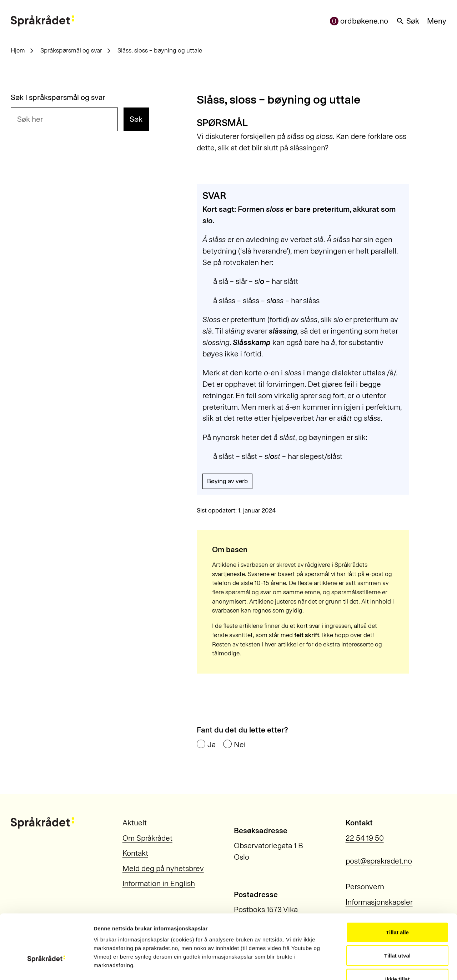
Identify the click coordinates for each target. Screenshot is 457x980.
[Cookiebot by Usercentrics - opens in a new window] (46, 966)
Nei (240, 744)
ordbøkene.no (359, 21)
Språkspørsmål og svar (71, 50)
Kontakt (135, 853)
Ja (212, 744)
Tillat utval (397, 910)
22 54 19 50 (365, 838)
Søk (408, 21)
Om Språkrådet (147, 838)
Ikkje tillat (397, 933)
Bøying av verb (227, 481)
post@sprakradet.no (379, 861)
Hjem (18, 50)
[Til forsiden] (42, 21)
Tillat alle (397, 886)
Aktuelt (135, 823)
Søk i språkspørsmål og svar (58, 97)
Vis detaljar (386, 966)
